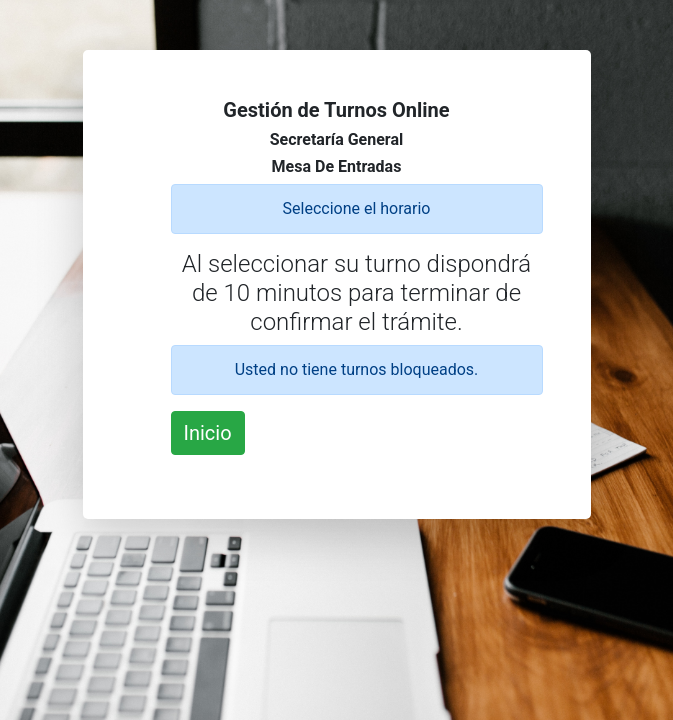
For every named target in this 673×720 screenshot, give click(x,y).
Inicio (208, 433)
